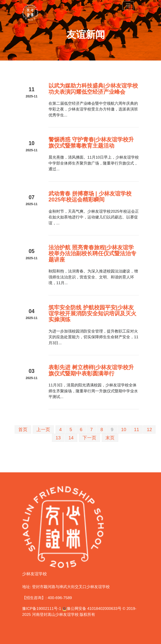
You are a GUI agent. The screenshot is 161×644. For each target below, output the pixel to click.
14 (71, 438)
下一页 (89, 438)
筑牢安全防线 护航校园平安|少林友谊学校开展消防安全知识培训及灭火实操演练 (92, 314)
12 (149, 429)
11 (137, 429)
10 (124, 429)
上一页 (43, 429)
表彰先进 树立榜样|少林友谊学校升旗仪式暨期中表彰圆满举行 (91, 370)
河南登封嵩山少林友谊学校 (55, 615)
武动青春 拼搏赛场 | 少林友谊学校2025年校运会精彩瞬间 (90, 197)
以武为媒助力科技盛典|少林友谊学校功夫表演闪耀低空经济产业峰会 (93, 89)
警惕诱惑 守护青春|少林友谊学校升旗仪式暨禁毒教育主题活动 (91, 142)
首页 (23, 429)
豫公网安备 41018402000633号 (92, 609)
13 (58, 438)
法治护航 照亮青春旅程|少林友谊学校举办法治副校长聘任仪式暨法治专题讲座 (92, 253)
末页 (110, 438)
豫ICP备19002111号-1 (42, 609)
